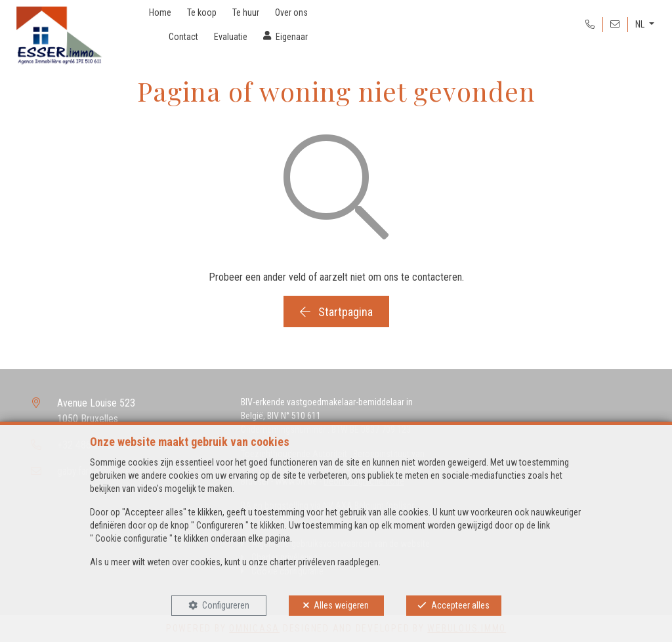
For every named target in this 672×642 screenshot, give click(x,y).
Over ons (291, 12)
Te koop (202, 12)
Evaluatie (231, 37)
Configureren (226, 605)
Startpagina (336, 312)
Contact (183, 37)
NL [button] (641, 24)
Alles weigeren (341, 605)
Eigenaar (292, 37)
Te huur (246, 12)
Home (160, 12)
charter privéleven (303, 562)
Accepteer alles (460, 605)
